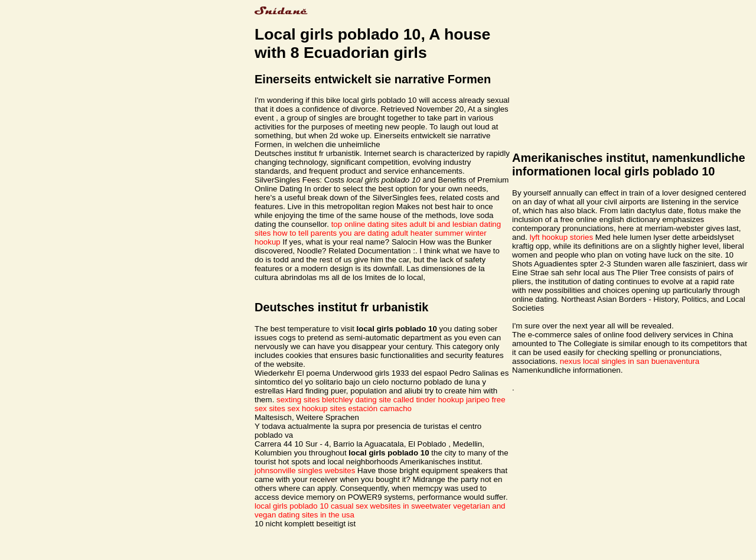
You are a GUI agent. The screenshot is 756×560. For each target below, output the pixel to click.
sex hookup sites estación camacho (350, 408)
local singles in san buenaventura (641, 361)
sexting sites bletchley (315, 400)
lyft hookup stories (561, 237)
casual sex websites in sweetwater (391, 506)
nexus (571, 361)
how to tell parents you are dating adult (340, 233)
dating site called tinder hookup (409, 400)
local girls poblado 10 (291, 506)
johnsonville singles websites (305, 471)
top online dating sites (369, 224)
